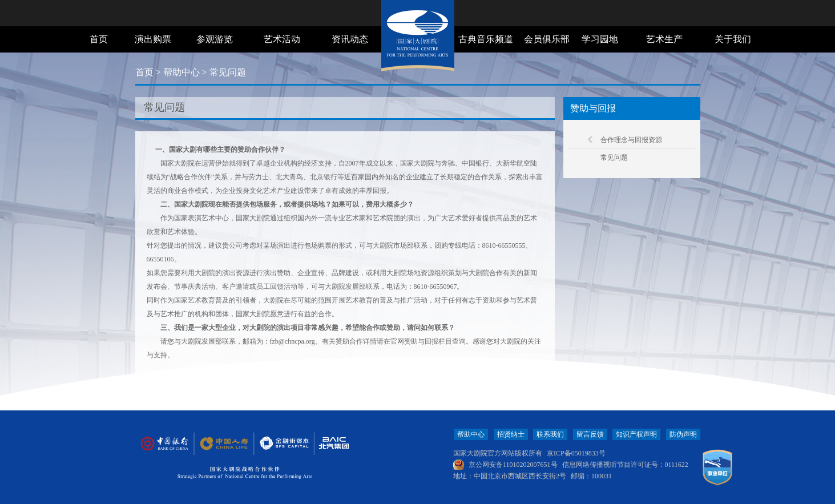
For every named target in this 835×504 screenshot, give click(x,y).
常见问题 (614, 158)
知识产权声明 (636, 434)
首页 (99, 39)
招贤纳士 (511, 434)
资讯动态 (350, 39)
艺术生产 (664, 39)
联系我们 (550, 434)
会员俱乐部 (547, 39)
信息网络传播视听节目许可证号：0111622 (625, 465)
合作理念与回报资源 (631, 140)
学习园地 (600, 39)
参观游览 (215, 39)
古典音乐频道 (486, 39)
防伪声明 (683, 434)
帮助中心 (181, 72)
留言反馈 (590, 434)
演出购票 (153, 39)
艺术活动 (282, 39)
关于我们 (733, 39)
